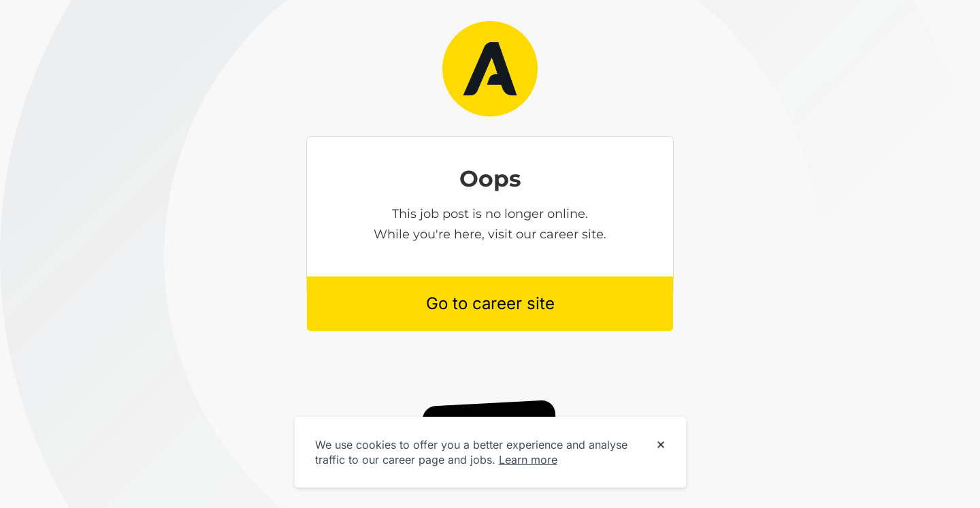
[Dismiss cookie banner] (661, 445)
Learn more (528, 460)
